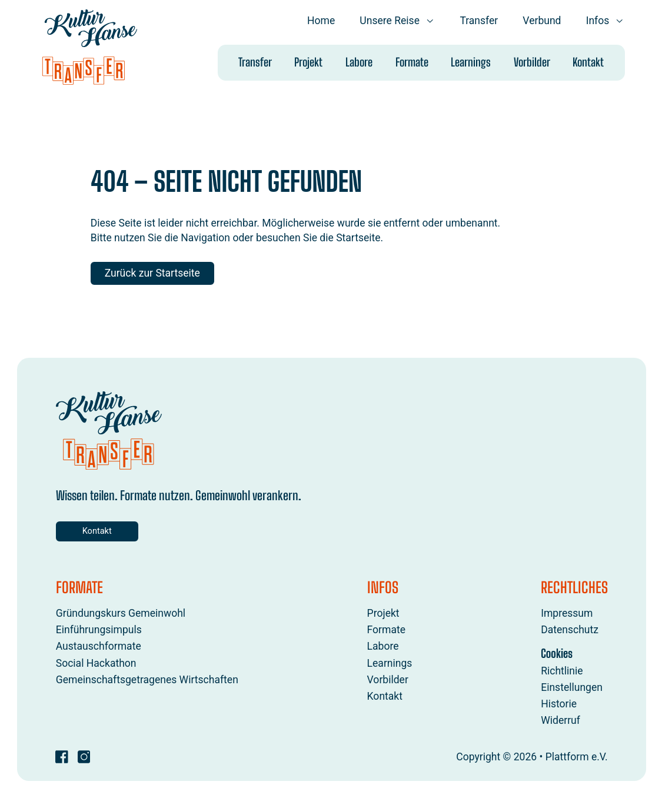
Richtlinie (562, 671)
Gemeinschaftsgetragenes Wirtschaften (147, 680)
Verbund (542, 21)
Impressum (567, 614)
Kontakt (588, 62)
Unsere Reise (397, 21)
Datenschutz (570, 630)
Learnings (471, 62)
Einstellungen (572, 687)
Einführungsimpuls (98, 630)
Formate (411, 62)
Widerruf (560, 721)
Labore (359, 62)
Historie (559, 704)
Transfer (479, 21)
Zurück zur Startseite (152, 273)
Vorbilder (532, 62)
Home (321, 21)
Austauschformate (98, 647)
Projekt (308, 62)
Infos (605, 21)
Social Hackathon (96, 663)
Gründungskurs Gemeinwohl (120, 614)
